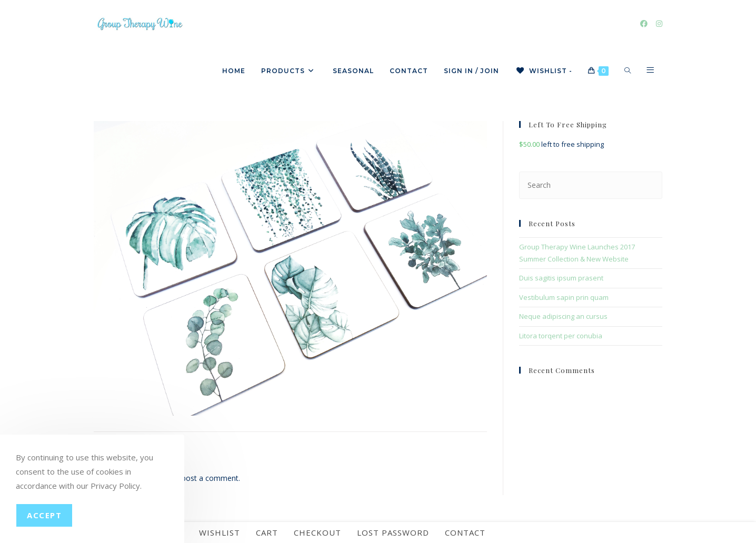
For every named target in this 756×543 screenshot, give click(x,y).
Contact (465, 532)
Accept (44, 515)
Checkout (317, 532)
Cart (267, 532)
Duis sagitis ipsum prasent (561, 278)
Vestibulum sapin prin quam (564, 297)
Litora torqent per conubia (561, 336)
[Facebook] (644, 24)
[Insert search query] (591, 185)
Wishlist (220, 532)
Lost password (393, 532)
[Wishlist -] (544, 71)
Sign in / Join (471, 71)
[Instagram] (659, 24)
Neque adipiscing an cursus (563, 316)
